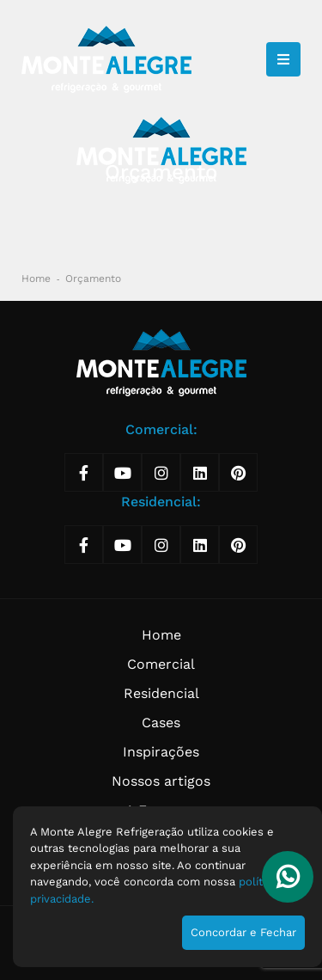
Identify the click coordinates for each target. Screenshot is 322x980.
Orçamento (93, 279)
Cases (161, 723)
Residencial (161, 693)
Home (36, 279)
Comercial (161, 664)
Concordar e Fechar (243, 932)
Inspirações (161, 752)
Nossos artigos (161, 781)
